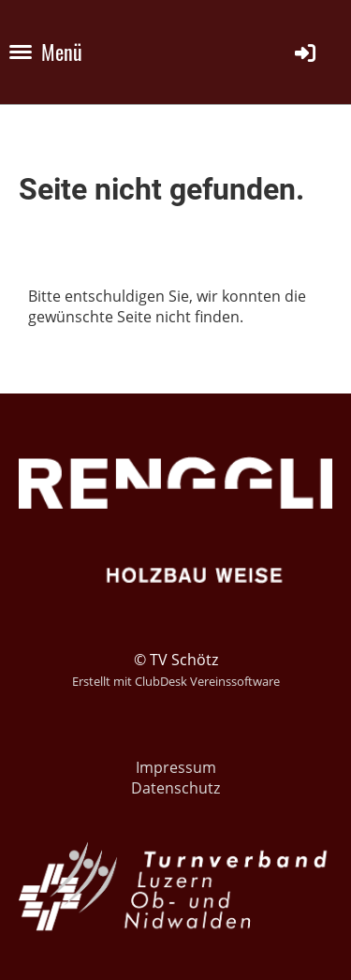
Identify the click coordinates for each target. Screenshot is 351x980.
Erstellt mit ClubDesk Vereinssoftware (176, 681)
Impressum (176, 767)
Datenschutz (175, 788)
